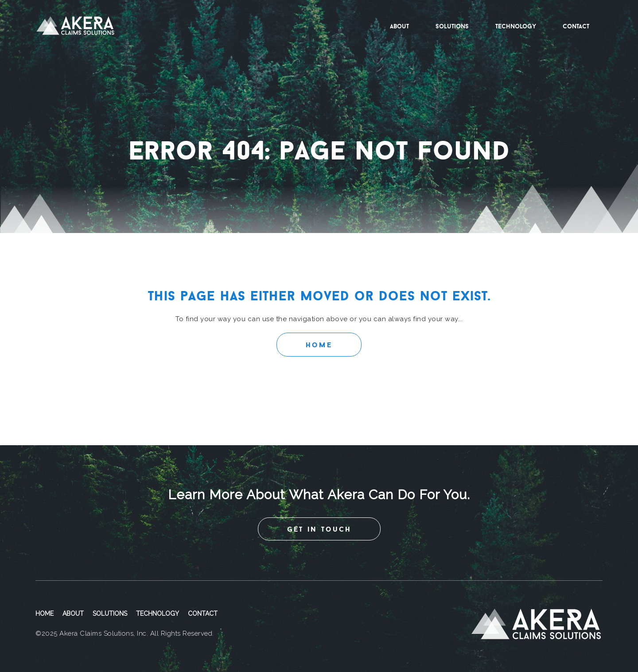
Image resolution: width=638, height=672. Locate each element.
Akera (75, 26)
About (399, 26)
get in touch (319, 529)
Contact (576, 26)
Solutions (452, 26)
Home (319, 345)
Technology (516, 26)
